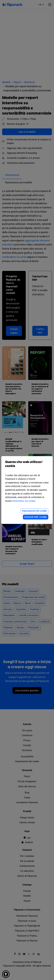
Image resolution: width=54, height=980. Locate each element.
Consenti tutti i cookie (36, 517)
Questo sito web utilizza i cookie (27, 466)
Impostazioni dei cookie (34, 511)
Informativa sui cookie (24, 501)
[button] (6, 974)
